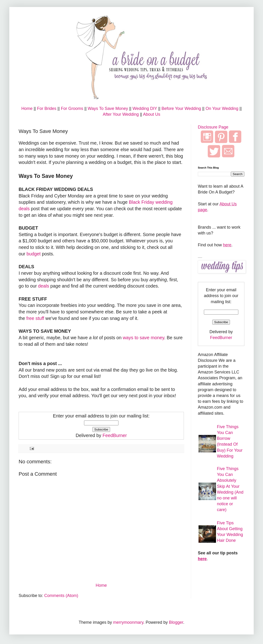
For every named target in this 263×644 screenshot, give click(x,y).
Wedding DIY (145, 108)
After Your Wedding (121, 114)
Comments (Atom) (61, 596)
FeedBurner (115, 435)
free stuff (35, 318)
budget (34, 254)
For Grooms (72, 108)
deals (44, 286)
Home (27, 108)
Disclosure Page (213, 127)
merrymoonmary (128, 622)
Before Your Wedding (181, 108)
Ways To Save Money (108, 108)
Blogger (176, 622)
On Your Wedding (222, 108)
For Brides (47, 108)
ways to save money (144, 338)
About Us (152, 114)
